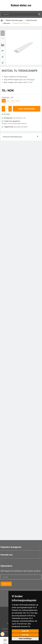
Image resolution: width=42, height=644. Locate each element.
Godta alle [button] (25, 631)
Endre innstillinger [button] (25, 639)
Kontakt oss (7, 555)
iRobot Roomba (31, 20)
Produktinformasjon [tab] (20, 137)
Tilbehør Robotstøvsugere (14, 20)
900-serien (7, 23)
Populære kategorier (11, 547)
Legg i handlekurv (27, 109)
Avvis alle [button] (25, 635)
